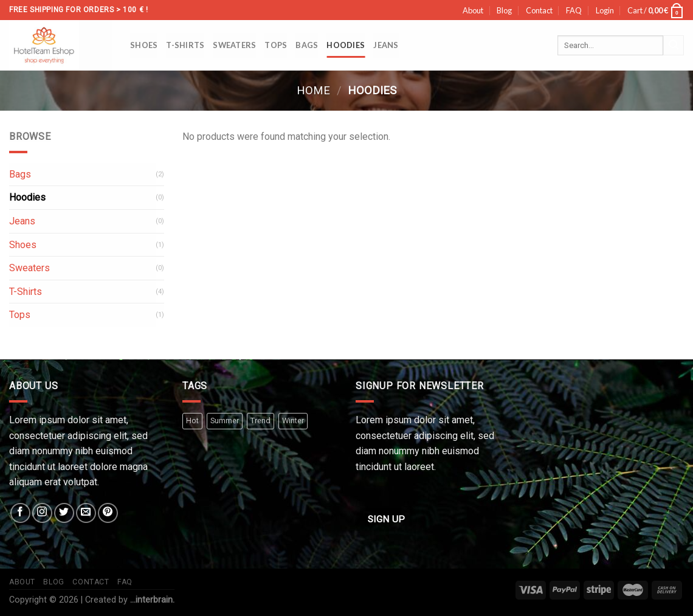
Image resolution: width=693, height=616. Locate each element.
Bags (307, 45)
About (473, 10)
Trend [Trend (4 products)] (260, 420)
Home (313, 90)
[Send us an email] (86, 513)
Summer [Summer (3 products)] (225, 420)
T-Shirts (185, 45)
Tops (276, 45)
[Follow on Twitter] (64, 513)
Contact (539, 10)
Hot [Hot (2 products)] (192, 420)
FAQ (574, 10)
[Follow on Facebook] (20, 513)
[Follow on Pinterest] (108, 513)
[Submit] (674, 46)
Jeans (386, 45)
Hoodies (346, 45)
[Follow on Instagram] (42, 513)
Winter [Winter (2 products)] (293, 420)
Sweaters (234, 45)
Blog (504, 10)
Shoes (144, 45)
